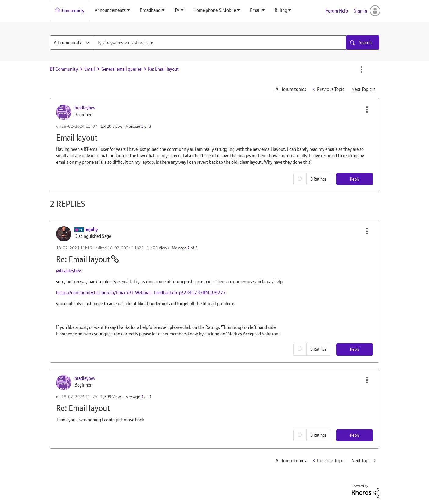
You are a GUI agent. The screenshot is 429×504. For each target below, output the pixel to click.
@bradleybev (68, 271)
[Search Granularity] (71, 43)
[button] (367, 109)
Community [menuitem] (73, 11)
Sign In (361, 11)
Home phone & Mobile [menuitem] (215, 10)
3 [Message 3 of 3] (142, 397)
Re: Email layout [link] (163, 69)
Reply (355, 179)
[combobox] (220, 43)
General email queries (121, 69)
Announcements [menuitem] (110, 10)
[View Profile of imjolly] (91, 229)
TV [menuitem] (177, 10)
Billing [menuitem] (281, 10)
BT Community (64, 69)
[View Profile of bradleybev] (85, 108)
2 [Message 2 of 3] (189, 248)
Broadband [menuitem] (150, 10)
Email (90, 69)
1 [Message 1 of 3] (142, 126)
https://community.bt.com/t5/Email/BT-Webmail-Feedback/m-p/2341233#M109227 (141, 293)
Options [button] (362, 70)
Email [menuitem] (255, 10)
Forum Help (337, 11)
